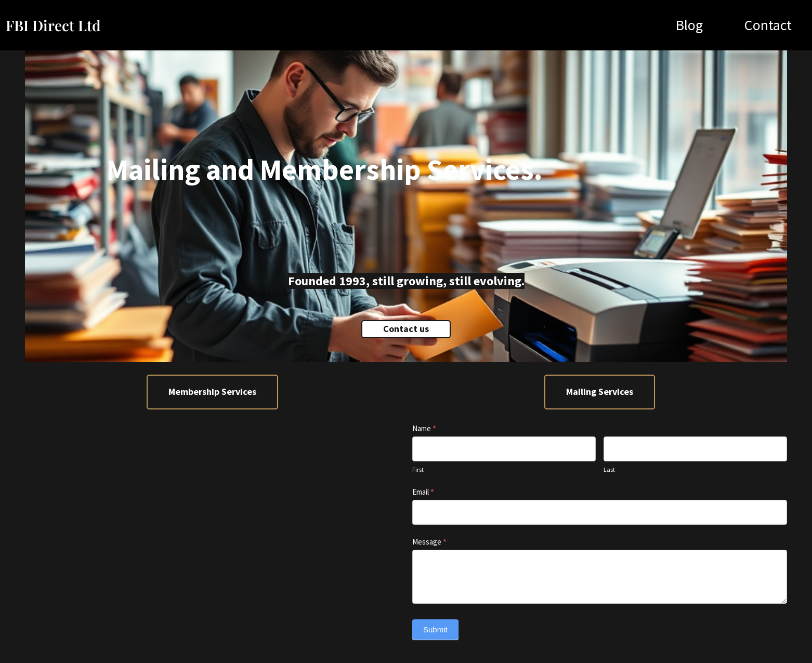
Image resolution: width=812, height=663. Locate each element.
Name (424, 428)
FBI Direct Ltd (53, 25)
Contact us (406, 329)
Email (423, 492)
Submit (435, 629)
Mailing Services (600, 392)
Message (429, 542)
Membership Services (212, 392)
